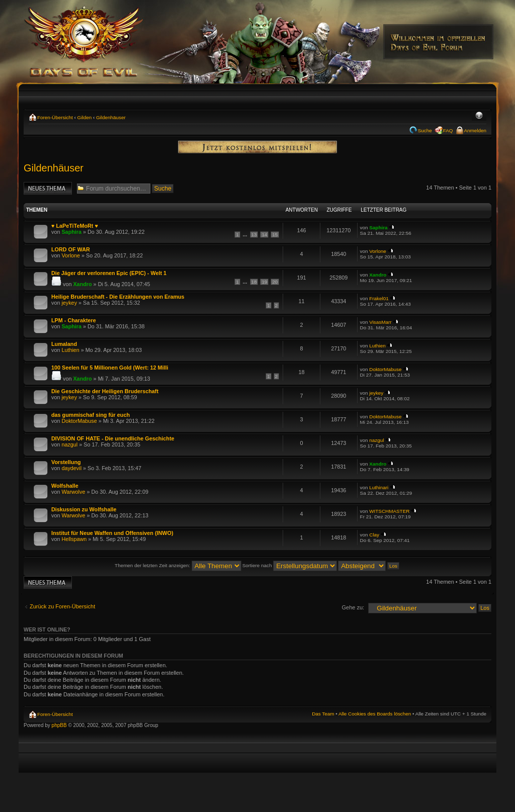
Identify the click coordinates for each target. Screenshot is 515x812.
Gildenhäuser (111, 117)
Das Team (323, 714)
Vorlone (71, 255)
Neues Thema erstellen (48, 188)
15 (275, 235)
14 (264, 235)
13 (254, 235)
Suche (425, 130)
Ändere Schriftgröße (479, 116)
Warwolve (73, 492)
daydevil (71, 468)
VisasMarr (380, 322)
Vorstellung (66, 462)
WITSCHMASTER (389, 511)
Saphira (71, 232)
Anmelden (475, 130)
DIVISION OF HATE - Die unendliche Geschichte (113, 438)
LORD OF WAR (71, 249)
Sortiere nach (290, 565)
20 (275, 282)
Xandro (82, 284)
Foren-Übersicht (55, 117)
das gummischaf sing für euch (91, 415)
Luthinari (379, 487)
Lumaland (64, 344)
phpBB (59, 725)
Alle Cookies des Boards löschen (375, 714)
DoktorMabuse (385, 369)
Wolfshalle (65, 486)
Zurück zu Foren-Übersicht (62, 606)
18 (254, 282)
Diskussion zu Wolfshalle (84, 509)
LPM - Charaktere (74, 320)
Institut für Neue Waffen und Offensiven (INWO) (112, 533)
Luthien (70, 350)
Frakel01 (379, 298)
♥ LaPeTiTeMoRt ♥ (75, 226)
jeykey (69, 303)
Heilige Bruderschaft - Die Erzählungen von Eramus (118, 297)
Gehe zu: (353, 607)
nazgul (69, 444)
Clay (374, 535)
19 (264, 282)
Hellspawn (74, 539)
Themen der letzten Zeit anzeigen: (178, 565)
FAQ (448, 130)
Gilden (85, 117)
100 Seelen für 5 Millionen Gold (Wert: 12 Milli (110, 368)
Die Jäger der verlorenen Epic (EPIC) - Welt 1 (109, 273)
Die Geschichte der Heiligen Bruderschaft (105, 391)
